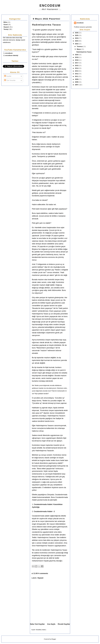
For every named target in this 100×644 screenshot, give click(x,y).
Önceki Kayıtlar (64, 624)
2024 (77, 38)
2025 (77, 35)
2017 (77, 63)
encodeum (80, 23)
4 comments (43, 573)
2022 (77, 44)
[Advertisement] (53, 602)
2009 (77, 79)
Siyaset (6, 27)
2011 (77, 76)
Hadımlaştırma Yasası (84, 52)
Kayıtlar (8, 76)
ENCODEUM (50, 6)
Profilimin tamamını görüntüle (83, 27)
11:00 (36, 573)
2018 (77, 60)
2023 (77, 41)
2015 (77, 66)
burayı (18, 40)
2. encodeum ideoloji (11, 55)
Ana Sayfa (51, 624)
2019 (77, 57)
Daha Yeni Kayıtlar (37, 624)
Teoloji (6, 29)
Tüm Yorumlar (10, 80)
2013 (77, 71)
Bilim (6, 22)
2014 (77, 68)
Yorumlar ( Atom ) (41, 630)
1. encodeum (8, 53)
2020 (77, 55)
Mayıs (79, 49)
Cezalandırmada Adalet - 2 (44, 511)
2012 (77, 74)
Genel (6, 25)
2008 (77, 82)
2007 (77, 85)
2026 (77, 33)
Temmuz (80, 46)
